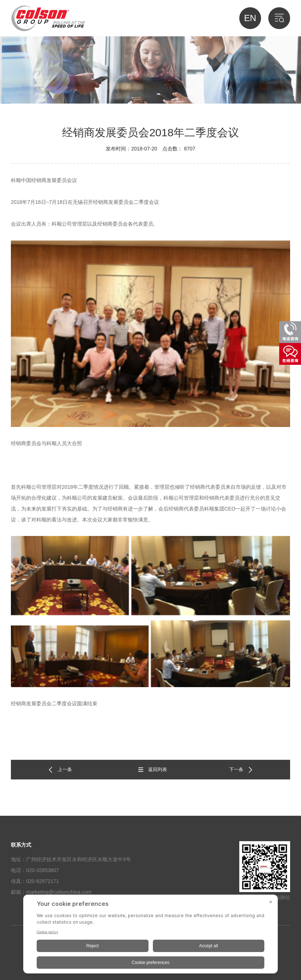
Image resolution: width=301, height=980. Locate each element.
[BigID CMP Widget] (150, 936)
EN (250, 18)
